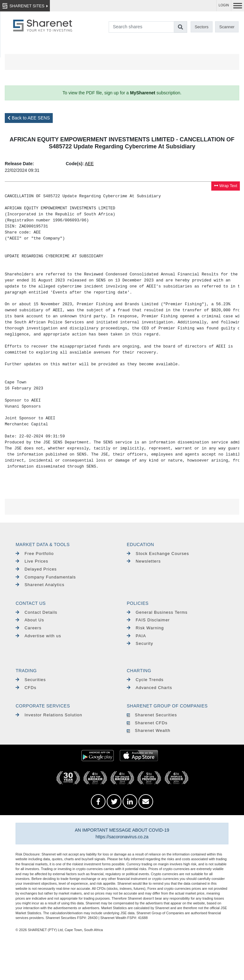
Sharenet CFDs (147, 723)
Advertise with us (38, 636)
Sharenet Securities (152, 715)
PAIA (136, 636)
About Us (30, 620)
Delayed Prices (36, 569)
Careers (28, 628)
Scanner (227, 27)
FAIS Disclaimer (148, 620)
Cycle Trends (145, 680)
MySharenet (142, 93)
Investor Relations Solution (49, 715)
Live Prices (32, 561)
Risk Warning (145, 628)
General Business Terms (157, 612)
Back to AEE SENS (29, 118)
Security (140, 643)
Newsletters (144, 561)
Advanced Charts (149, 688)
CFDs (26, 688)
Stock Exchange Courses (158, 554)
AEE (89, 164)
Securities (31, 680)
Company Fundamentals (46, 577)
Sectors (202, 27)
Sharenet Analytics (40, 585)
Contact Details (36, 612)
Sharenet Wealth (149, 730)
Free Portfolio (35, 554)
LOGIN (224, 5)
